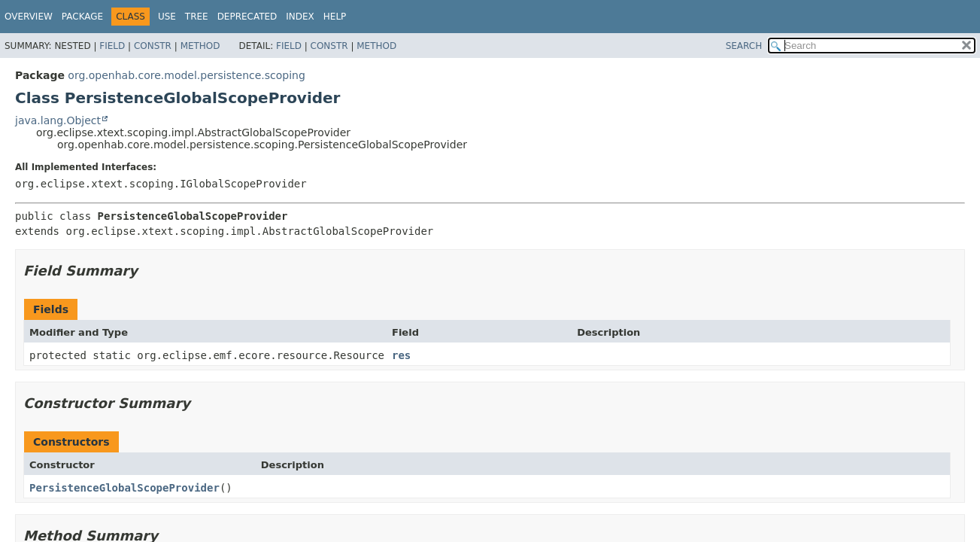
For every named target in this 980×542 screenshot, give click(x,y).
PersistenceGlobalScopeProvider (124, 488)
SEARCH (744, 46)
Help (335, 17)
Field (112, 46)
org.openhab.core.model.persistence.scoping (187, 75)
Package (82, 17)
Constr (153, 46)
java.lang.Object (58, 120)
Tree (197, 17)
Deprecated (247, 17)
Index (300, 17)
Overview (29, 17)
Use (167, 17)
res (401, 355)
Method (200, 46)
